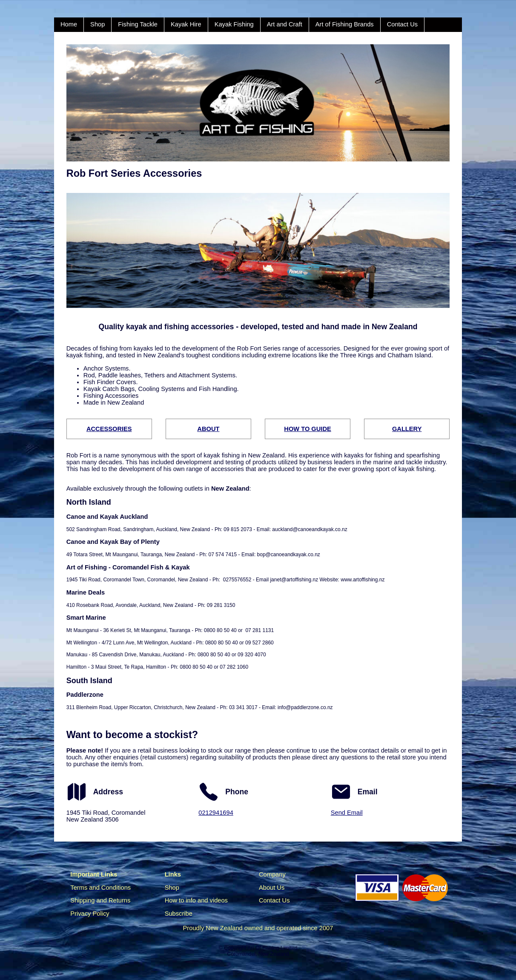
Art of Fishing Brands (345, 24)
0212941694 (216, 813)
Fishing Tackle (138, 24)
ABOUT (208, 429)
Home (69, 24)
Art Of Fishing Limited (272, 948)
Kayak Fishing (234, 24)
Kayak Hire (186, 24)
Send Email (347, 813)
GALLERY (407, 429)
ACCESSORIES (109, 429)
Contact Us (403, 24)
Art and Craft (285, 24)
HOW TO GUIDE (307, 429)
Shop (97, 24)
